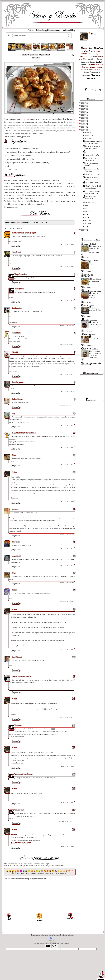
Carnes (92, 51)
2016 (83, 112)
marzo (86, 220)
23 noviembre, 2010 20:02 (67, 847)
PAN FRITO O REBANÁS (91, 363)
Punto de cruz (99, 70)
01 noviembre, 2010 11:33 (67, 781)
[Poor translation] (55, 946)
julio (85, 208)
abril (85, 217)
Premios (90, 70)
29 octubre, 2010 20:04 (68, 425)
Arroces (84, 48)
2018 (83, 106)
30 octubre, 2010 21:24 (68, 582)
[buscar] (40, 35)
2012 (83, 124)
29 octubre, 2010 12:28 (68, 375)
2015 (83, 115)
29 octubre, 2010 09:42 (68, 245)
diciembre (87, 132)
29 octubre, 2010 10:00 (68, 281)
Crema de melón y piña (91, 155)
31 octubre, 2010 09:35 (68, 669)
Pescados (91, 65)
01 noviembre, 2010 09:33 (67, 767)
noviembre (87, 135)
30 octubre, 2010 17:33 (68, 548)
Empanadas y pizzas (95, 54)
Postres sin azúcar (88, 67)
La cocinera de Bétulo (89, 244)
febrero (86, 223)
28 (73, 55)
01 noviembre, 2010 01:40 (67, 740)
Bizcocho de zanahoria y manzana (93, 295)
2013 (83, 121)
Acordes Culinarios (88, 334)
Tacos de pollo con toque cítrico (39, 56)
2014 (83, 118)
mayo (85, 214)
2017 (83, 109)
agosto (86, 205)
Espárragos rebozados (90, 152)
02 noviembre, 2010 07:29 (67, 802)
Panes (92, 62)
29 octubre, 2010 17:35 (68, 406)
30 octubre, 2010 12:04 (68, 534)
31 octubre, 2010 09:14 (68, 649)
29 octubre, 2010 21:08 (68, 447)
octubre (86, 138)
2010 (83, 130)
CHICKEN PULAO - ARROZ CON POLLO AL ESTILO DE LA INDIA (92, 250)
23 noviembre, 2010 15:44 (67, 822)
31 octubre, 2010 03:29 (68, 602)
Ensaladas (84, 56)
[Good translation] (48, 946)
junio (85, 211)
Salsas (86, 72)
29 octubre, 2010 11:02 (68, 345)
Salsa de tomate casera (91, 183)
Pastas (99, 62)
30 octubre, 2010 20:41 (68, 565)
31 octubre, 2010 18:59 (68, 718)
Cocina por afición (88, 306)
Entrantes (93, 56)
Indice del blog (69, 30)
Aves (42, 222)
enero (85, 226)
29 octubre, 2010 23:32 (68, 464)
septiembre (87, 202)
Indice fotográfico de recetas (48, 30)
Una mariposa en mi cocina (91, 291)
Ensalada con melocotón (91, 174)
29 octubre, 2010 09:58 (68, 267)
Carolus (26, 119)
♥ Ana (93, 34)
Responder (16, 246)
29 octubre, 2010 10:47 (68, 300)
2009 (83, 230)
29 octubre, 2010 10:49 (68, 325)
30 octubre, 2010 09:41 (68, 502)
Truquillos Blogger (91, 90)
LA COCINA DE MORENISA (87, 276)
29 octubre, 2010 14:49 (68, 392)
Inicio (31, 30)
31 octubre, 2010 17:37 (68, 691)
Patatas (83, 65)
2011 (83, 127)
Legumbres (91, 59)
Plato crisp (99, 65)
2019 (83, 103)
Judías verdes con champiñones (89, 197)
